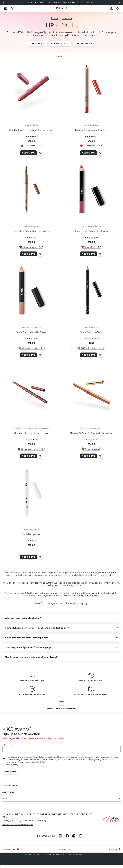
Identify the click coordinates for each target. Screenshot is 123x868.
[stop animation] (17, 729)
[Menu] (5, 9)
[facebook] (67, 836)
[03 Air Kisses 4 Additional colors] (31, 146)
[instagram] (60, 836)
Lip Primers (84, 43)
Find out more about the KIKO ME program (18, 824)
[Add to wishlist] (40, 153)
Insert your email (10, 745)
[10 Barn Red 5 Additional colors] (92, 247)
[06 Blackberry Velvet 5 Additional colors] (32, 449)
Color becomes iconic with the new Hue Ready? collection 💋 (61, 2)
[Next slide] (119, 2)
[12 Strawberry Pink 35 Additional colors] (91, 348)
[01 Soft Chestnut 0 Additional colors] (91, 449)
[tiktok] (74, 836)
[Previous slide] (4, 2)
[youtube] (81, 836)
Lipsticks (38, 43)
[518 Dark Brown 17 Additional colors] (32, 247)
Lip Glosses (60, 43)
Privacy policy (12, 765)
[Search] (12, 9)
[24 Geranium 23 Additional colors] (91, 146)
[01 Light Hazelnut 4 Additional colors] (31, 348)
